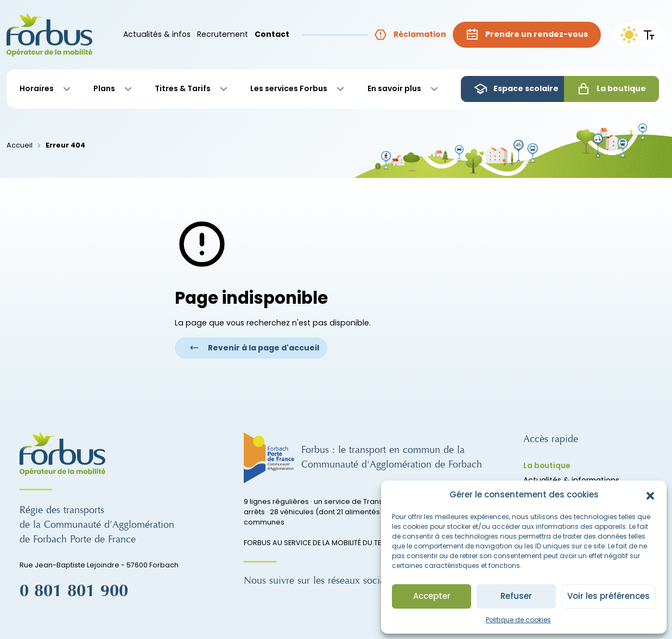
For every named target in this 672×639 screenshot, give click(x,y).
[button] (650, 495)
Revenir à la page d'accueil (254, 348)
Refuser (516, 596)
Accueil (20, 145)
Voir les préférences (608, 596)
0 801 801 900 (74, 592)
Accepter (432, 596)
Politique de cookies (518, 620)
